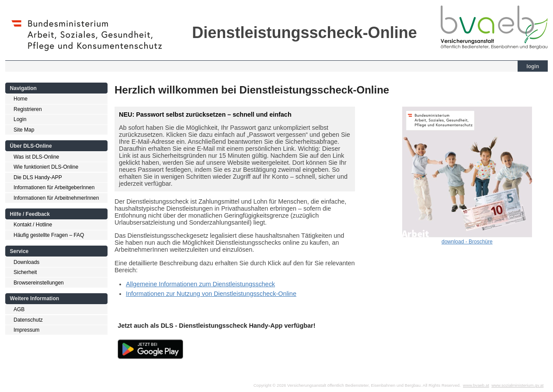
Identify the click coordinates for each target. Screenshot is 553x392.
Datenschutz (28, 320)
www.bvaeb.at (476, 385)
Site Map (24, 130)
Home (21, 99)
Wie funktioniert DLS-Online (46, 167)
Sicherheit (25, 272)
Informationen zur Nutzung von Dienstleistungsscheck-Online (211, 294)
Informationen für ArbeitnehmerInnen (56, 198)
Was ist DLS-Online (36, 157)
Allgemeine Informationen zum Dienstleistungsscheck (200, 284)
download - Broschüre (467, 242)
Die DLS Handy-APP (38, 177)
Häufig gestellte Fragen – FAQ (49, 235)
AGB (19, 309)
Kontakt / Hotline (33, 225)
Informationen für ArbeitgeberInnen (54, 187)
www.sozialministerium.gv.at (517, 385)
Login (20, 119)
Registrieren (28, 109)
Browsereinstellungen (39, 283)
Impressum (26, 330)
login (533, 66)
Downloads (26, 262)
